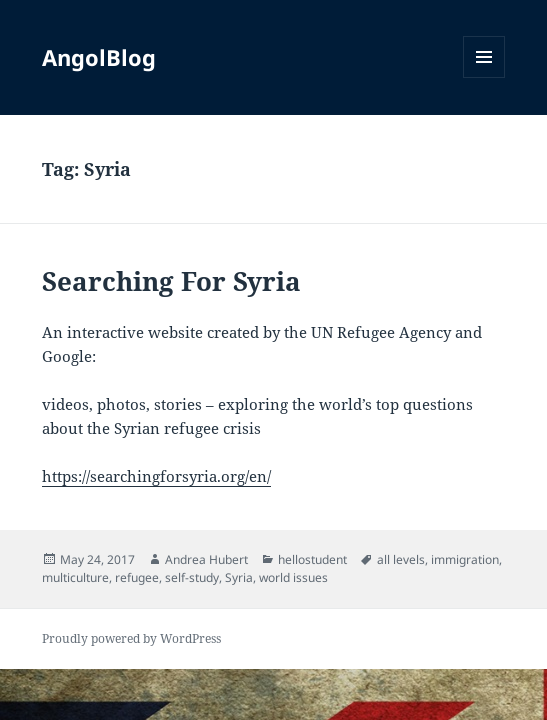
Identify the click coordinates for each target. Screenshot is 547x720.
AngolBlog (99, 57)
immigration (465, 559)
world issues (293, 577)
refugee (137, 577)
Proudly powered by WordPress (131, 638)
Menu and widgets (484, 77)
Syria (239, 577)
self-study (192, 577)
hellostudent (312, 559)
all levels (401, 559)
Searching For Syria (171, 281)
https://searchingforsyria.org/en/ (156, 476)
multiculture (75, 577)
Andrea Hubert (206, 559)
